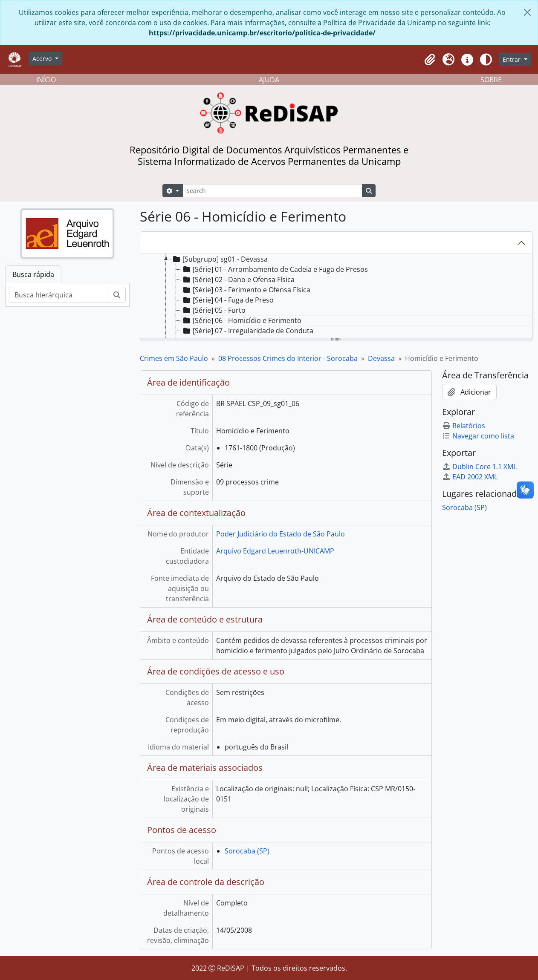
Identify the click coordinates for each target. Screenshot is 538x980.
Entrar (512, 59)
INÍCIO (46, 80)
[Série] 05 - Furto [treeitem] (214, 310)
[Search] (272, 191)
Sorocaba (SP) (247, 851)
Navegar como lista (478, 436)
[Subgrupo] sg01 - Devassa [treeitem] (220, 259)
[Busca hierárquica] (59, 295)
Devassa (381, 358)
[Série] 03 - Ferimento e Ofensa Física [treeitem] (246, 290)
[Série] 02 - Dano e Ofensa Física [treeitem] (238, 280)
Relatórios (464, 426)
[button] (430, 60)
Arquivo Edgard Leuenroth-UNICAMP (275, 551)
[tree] (337, 297)
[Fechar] (527, 12)
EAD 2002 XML (470, 477)
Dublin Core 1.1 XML (479, 467)
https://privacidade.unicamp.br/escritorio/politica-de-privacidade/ (262, 33)
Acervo (43, 59)
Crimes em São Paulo (174, 358)
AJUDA (269, 80)
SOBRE (491, 80)
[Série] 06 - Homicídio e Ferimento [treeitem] (242, 320)
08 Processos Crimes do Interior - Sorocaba (288, 358)
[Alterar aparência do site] (486, 60)
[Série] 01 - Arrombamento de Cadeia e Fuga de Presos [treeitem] (275, 269)
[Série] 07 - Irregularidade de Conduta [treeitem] (247, 331)
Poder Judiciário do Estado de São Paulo (281, 534)
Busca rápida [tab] (33, 274)
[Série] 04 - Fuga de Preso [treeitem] (228, 300)
